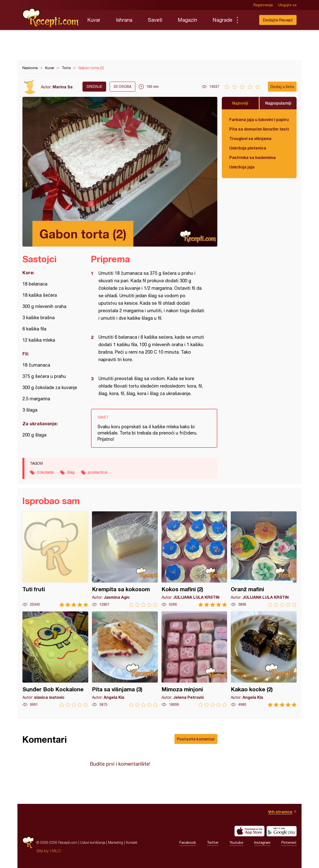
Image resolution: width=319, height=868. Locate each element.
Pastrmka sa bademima (252, 157)
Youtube (236, 843)
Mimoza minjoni (194, 659)
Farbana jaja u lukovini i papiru (259, 119)
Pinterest (289, 843)
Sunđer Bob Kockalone (55, 659)
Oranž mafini (264, 559)
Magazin (187, 20)
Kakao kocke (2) (264, 659)
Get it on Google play (282, 831)
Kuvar (94, 20)
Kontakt (132, 842)
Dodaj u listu (282, 86)
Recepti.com (51, 18)
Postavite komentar (196, 739)
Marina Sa (63, 87)
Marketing (116, 842)
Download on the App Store (249, 831)
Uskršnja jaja (242, 167)
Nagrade (222, 20)
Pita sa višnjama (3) (125, 659)
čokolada (45, 472)
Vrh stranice (280, 812)
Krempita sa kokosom (125, 559)
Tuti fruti (55, 559)
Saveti (155, 20)
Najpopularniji (278, 103)
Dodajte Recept (278, 20)
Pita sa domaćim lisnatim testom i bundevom (259, 129)
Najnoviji (240, 103)
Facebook (188, 843)
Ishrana (124, 20)
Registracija (263, 5)
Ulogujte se (287, 5)
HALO (55, 851)
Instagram (262, 843)
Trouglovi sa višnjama (250, 138)
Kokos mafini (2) (194, 559)
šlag (71, 472)
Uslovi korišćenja (93, 842)
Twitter (213, 843)
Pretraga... (247, 20)
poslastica (97, 472)
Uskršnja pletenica (248, 148)
